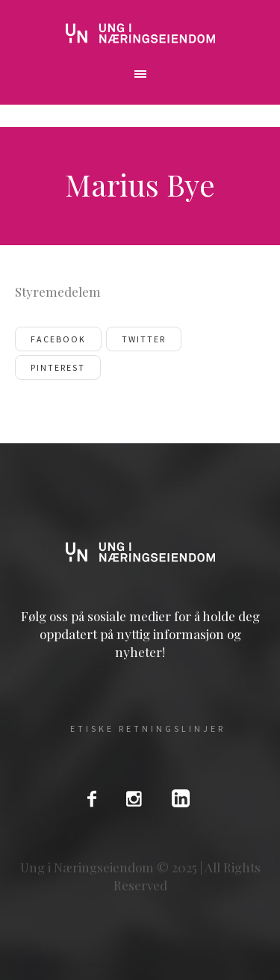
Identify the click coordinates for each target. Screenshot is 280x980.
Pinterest (58, 367)
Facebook (58, 339)
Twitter (144, 339)
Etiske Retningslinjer (148, 729)
